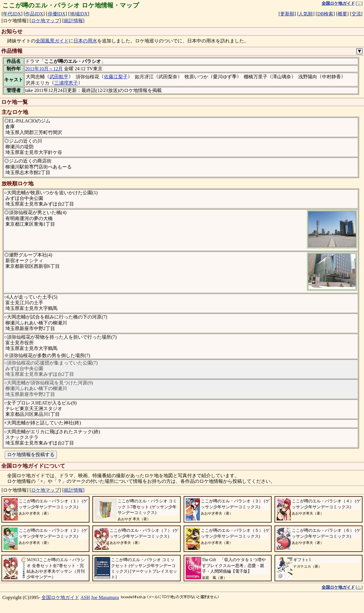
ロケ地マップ (45, 21)
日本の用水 (85, 41)
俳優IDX (57, 14)
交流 (356, 14)
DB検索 (325, 14)
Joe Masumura (105, 597)
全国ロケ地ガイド (60, 597)
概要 (342, 14)
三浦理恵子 (66, 83)
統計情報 (73, 21)
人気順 (306, 14)
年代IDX (12, 14)
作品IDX (34, 14)
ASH (85, 597)
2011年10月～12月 (44, 69)
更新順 (287, 14)
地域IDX (79, 14)
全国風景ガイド (52, 41)
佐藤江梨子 (116, 77)
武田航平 (59, 77)
